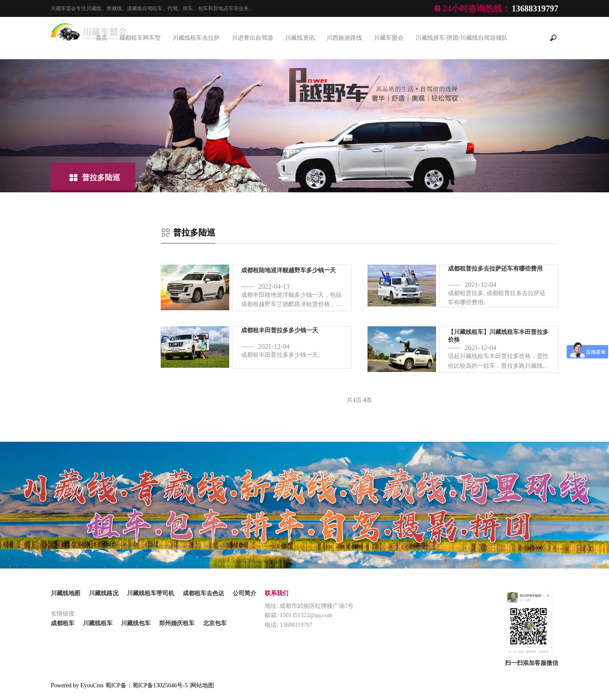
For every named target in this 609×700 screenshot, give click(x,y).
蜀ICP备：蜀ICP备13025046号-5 (147, 685)
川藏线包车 (136, 623)
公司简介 (244, 593)
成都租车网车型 (140, 38)
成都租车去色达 (203, 593)
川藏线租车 (98, 623)
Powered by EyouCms (77, 685)
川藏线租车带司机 (151, 593)
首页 (101, 38)
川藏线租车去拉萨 (196, 38)
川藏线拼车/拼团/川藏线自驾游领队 (461, 38)
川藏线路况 (104, 593)
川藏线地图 (66, 593)
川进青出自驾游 (252, 38)
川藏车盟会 (389, 38)
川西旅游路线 (344, 38)
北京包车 (215, 623)
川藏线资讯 (300, 38)
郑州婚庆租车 (177, 623)
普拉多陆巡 (101, 178)
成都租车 (63, 623)
